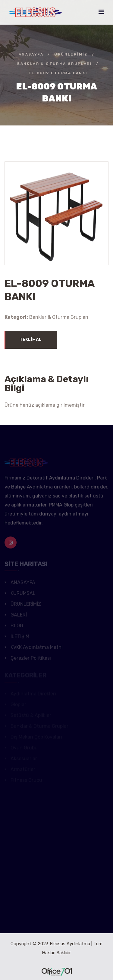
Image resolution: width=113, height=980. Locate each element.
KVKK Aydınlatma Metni (37, 648)
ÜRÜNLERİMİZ (71, 54)
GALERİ (19, 616)
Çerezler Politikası (31, 659)
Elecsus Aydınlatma (70, 944)
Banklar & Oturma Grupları (55, 64)
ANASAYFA (31, 54)
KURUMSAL (23, 594)
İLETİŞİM (20, 638)
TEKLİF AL (31, 340)
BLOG (17, 627)
